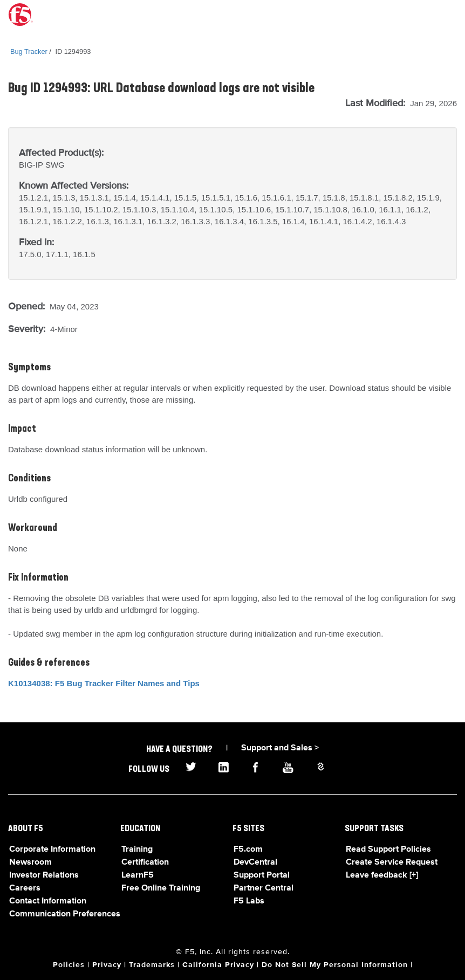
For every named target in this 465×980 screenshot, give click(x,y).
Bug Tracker (29, 51)
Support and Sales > (280, 748)
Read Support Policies (388, 850)
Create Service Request (392, 862)
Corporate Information (52, 850)
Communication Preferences (65, 914)
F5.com (248, 850)
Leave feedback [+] (382, 875)
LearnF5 (138, 875)
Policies (69, 965)
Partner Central (264, 888)
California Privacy (218, 965)
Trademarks (152, 965)
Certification (145, 862)
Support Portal (262, 875)
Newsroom (30, 862)
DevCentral (255, 862)
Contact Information (48, 901)
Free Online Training (161, 888)
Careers (25, 888)
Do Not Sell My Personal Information (335, 965)
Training (137, 850)
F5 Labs (249, 901)
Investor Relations (44, 875)
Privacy (107, 965)
